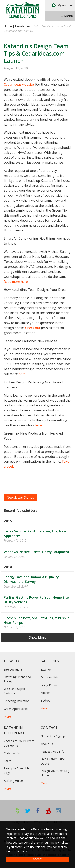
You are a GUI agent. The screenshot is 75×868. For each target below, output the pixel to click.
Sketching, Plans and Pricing (17, 679)
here (22, 374)
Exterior (46, 669)
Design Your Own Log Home (55, 773)
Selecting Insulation (17, 701)
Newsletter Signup (21, 497)
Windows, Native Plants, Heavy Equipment (37, 552)
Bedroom (47, 701)
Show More (38, 637)
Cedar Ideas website (19, 84)
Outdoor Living (50, 677)
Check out (33, 328)
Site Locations (13, 669)
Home (8, 26)
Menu (67, 16)
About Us (47, 744)
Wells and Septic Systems (15, 691)
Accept (37, 859)
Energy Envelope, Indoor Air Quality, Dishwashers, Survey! (32, 579)
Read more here (16, 282)
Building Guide (13, 781)
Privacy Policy (58, 842)
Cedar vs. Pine (13, 753)
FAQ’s (7, 761)
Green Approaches (16, 709)
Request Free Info (52, 751)
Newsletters (23, 26)
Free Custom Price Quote (53, 761)
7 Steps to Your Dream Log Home (19, 743)
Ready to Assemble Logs (17, 771)
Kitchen (45, 693)
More (7, 717)
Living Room (49, 685)
